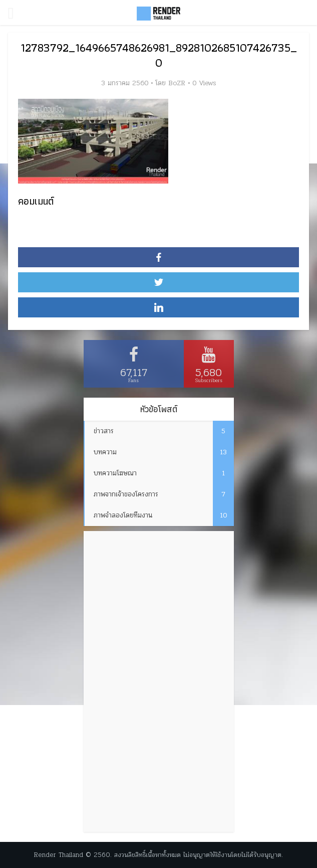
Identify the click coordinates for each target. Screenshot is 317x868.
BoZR (177, 83)
